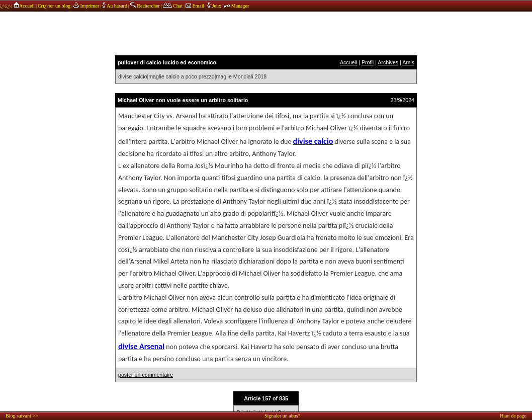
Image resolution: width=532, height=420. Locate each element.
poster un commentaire (146, 375)
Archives (388, 62)
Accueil (24, 6)
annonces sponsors (266, 33)
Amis (408, 62)
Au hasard (115, 6)
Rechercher (145, 6)
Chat (173, 6)
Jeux (215, 6)
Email (195, 6)
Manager (237, 6)
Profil (368, 62)
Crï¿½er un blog (54, 6)
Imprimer (86, 6)
